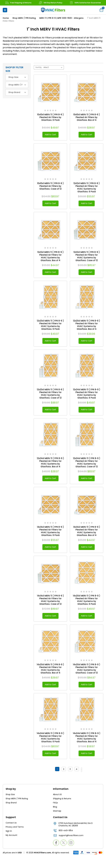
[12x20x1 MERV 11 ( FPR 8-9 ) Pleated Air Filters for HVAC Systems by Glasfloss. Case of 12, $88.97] (50, 371)
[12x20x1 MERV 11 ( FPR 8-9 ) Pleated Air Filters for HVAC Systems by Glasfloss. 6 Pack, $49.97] (50, 301)
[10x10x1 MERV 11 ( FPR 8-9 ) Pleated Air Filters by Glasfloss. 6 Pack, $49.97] (50, 91)
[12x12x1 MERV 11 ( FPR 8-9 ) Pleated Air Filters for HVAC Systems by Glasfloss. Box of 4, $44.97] (50, 231)
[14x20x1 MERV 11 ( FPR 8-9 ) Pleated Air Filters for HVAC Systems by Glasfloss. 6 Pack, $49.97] (87, 580)
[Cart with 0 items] (101, 10)
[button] (5, 10)
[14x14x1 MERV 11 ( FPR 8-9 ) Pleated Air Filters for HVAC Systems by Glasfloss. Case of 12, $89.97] (50, 580)
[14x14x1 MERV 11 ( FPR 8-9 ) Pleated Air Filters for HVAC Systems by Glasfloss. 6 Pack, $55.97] (50, 510)
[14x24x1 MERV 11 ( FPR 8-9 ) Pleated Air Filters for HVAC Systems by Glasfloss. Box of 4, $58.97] (87, 720)
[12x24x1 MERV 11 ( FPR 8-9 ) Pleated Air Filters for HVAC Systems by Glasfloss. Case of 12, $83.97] (87, 441)
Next (82, 781)
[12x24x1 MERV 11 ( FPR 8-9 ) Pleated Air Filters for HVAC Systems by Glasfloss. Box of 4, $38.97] (50, 441)
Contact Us (11, 834)
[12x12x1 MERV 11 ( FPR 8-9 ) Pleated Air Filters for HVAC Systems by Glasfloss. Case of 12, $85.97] (87, 231)
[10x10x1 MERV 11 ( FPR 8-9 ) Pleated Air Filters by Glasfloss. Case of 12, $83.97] (50, 161)
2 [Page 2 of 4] (61, 781)
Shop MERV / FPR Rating (17, 810)
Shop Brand (11, 814)
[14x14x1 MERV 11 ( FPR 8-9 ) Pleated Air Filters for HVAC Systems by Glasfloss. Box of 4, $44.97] (87, 510)
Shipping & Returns (62, 810)
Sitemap (57, 822)
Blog (55, 818)
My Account (11, 847)
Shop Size (10, 806)
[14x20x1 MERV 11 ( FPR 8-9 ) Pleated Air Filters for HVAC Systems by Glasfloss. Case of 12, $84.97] (87, 650)
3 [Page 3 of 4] (68, 781)
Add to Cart (50, 135)
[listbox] (53, 67)
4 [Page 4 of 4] (74, 781)
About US (57, 806)
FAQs (55, 814)
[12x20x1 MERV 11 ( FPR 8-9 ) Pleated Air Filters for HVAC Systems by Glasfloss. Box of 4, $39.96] (87, 301)
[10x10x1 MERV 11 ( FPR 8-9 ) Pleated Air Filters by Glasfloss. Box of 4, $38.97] (87, 91)
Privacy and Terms (15, 838)
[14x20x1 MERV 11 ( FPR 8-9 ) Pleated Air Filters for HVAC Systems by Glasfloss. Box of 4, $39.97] (50, 650)
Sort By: (39, 67)
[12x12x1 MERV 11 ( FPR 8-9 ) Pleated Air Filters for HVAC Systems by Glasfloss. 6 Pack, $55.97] (87, 161)
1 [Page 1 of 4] (55, 781)
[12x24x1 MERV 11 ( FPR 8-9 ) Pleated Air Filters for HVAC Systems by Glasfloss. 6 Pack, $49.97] (87, 371)
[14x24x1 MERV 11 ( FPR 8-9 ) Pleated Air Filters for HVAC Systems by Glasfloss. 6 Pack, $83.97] (50, 720)
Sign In (9, 843)
